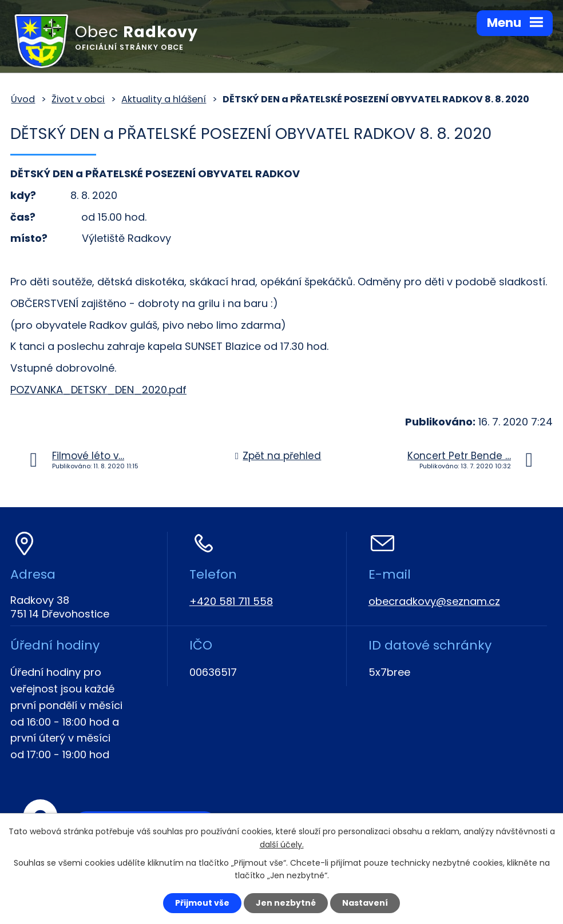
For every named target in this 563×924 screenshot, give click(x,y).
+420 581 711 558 (231, 601)
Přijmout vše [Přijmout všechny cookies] (202, 903)
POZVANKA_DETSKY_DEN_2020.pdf (98, 390)
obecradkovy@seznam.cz (434, 601)
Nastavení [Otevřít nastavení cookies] (365, 903)
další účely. (282, 845)
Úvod (23, 99)
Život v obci (78, 99)
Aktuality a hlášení (164, 99)
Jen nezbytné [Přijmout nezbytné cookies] (286, 903)
